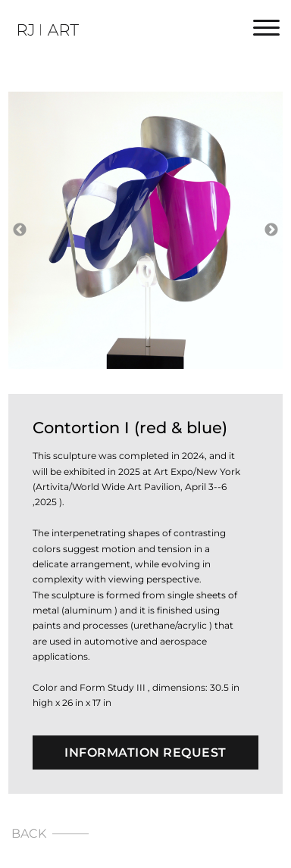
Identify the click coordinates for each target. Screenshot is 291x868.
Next (271, 230)
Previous (20, 230)
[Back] (145, 834)
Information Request (145, 752)
